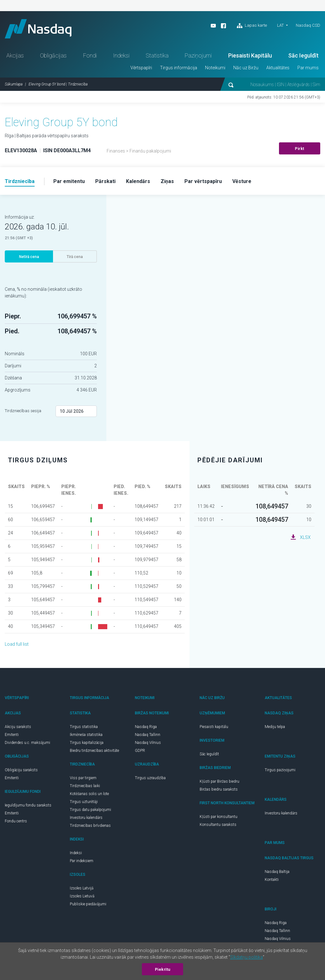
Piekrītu (163, 970)
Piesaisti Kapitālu (250, 55)
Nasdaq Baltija (277, 872)
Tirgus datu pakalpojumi (90, 810)
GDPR (140, 751)
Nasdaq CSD (308, 25)
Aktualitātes (278, 68)
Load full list (17, 644)
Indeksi (121, 55)
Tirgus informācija (179, 68)
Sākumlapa (14, 84)
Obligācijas (53, 55)
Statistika (157, 55)
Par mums (308, 68)
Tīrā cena (75, 257)
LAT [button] (280, 25)
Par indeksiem (82, 861)
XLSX (305, 537)
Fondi (90, 55)
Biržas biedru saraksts (219, 789)
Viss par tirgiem (83, 778)
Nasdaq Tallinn (148, 735)
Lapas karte (252, 26)
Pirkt (300, 149)
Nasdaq (38, 29)
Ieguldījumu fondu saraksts (28, 805)
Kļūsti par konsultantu (219, 817)
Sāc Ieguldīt (303, 55)
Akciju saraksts (18, 727)
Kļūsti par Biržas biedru (219, 781)
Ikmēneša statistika (86, 735)
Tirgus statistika (84, 727)
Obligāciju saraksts (21, 770)
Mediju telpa (275, 727)
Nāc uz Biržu (246, 68)
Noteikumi (215, 68)
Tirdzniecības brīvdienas (90, 826)
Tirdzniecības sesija (23, 411)
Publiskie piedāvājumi (88, 904)
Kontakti (272, 880)
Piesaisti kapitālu (214, 727)
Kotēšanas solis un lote (89, 794)
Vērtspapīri (141, 68)
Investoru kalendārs (86, 818)
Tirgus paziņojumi (280, 770)
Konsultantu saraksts (218, 825)
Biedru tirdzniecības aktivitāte (94, 751)
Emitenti (12, 735)
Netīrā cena (29, 257)
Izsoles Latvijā (82, 888)
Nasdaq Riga (146, 727)
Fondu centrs (16, 821)
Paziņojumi (198, 55)
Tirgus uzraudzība (150, 778)
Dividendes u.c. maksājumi (27, 743)
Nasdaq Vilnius (148, 743)
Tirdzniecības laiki (85, 786)
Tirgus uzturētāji (84, 802)
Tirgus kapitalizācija (87, 743)
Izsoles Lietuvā (82, 896)
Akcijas (15, 55)
